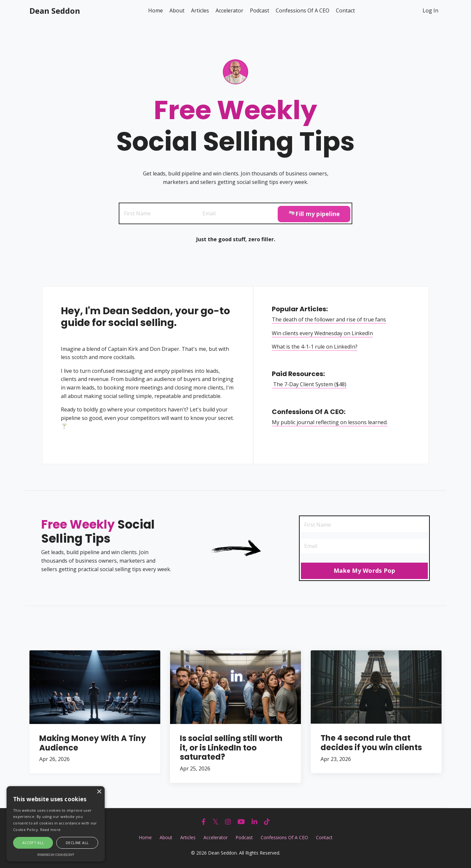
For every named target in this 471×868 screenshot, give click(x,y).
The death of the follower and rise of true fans (330, 320)
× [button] (99, 792)
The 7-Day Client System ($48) (310, 385)
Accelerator (229, 10)
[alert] (56, 824)
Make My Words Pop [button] (364, 572)
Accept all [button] (33, 843)
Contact (345, 10)
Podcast (260, 10)
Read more (51, 830)
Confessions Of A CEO (303, 10)
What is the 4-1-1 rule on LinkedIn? (316, 347)
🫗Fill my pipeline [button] (314, 213)
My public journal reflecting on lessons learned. (331, 422)
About (177, 10)
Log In (430, 10)
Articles (200, 10)
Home (156, 10)
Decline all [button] (77, 843)
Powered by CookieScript (56, 855)
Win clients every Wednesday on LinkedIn (324, 333)
